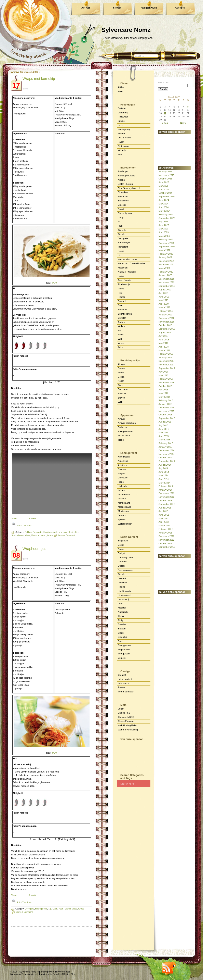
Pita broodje (124, 284)
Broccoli (122, 205)
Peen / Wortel (125, 280)
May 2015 (163, 432)
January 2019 (165, 315)
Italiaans (122, 499)
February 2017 (166, 379)
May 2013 (163, 518)
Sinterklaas (123, 146)
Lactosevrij (123, 599)
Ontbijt (121, 616)
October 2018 (165, 325)
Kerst (121, 125)
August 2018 (165, 332)
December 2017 (166, 361)
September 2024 (167, 197)
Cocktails (123, 562)
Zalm (120, 347)
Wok (120, 402)
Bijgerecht (123, 541)
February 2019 (166, 311)
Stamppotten (124, 645)
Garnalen (123, 230)
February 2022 (166, 254)
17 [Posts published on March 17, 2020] (165, 113)
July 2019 (163, 293)
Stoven (121, 398)
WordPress (65, 972)
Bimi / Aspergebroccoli (129, 188)
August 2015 (165, 422)
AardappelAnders (127, 176)
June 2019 (164, 297)
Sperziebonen (18, 535)
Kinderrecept (124, 595)
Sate (120, 305)
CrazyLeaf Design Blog (64, 974)
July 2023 (163, 222)
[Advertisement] (134, 755)
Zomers (122, 658)
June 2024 (164, 200)
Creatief (122, 675)
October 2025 (165, 179)
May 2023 (163, 229)
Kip (120, 255)
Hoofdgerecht (125, 591)
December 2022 (166, 243)
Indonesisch (124, 494)
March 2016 (164, 397)
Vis (119, 330)
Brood (121, 209)
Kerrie (121, 251)
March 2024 (164, 211)
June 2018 (164, 340)
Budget (121, 553)
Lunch (121, 603)
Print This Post (24, 526)
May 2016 (163, 393)
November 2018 (166, 322)
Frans (121, 482)
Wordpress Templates (21, 974)
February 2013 (166, 529)
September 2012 (167, 547)
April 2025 (164, 189)
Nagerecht (123, 612)
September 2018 (167, 329)
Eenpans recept (126, 570)
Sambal (122, 301)
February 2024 (166, 214)
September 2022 (167, 247)
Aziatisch (122, 465)
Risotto (121, 297)
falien (25, 89)
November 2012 (166, 540)
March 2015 (164, 440)
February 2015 (166, 443)
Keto (120, 91)
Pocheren (123, 389)
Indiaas (121, 490)
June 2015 (164, 429)
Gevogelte (29, 909)
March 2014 (164, 483)
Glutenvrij (123, 582)
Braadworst (124, 201)
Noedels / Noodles (127, 272)
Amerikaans (124, 457)
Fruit (120, 226)
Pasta (121, 276)
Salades (122, 624)
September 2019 (167, 286)
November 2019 (166, 282)
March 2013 (164, 526)
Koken (121, 381)
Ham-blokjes (124, 242)
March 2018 (164, 350)
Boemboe (123, 197)
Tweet (14, 518)
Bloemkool (123, 192)
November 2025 (166, 175)
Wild (120, 339)
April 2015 (164, 436)
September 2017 (167, 368)
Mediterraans (124, 507)
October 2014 (165, 457)
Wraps (121, 343)
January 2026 (165, 172)
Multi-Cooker (124, 436)
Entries (124, 713)
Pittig (120, 620)
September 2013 (167, 504)
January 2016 (165, 404)
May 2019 (163, 300)
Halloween (123, 117)
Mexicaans (123, 511)
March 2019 (164, 307)
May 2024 (163, 204)
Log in (121, 709)
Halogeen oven (125, 431)
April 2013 (164, 522)
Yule (120, 154)
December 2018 (166, 318)
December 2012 (166, 536)
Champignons (125, 213)
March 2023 (164, 236)
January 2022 (165, 257)
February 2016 (166, 400)
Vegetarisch (124, 650)
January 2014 (165, 490)
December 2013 (166, 493)
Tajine (121, 440)
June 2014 (164, 472)
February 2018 (166, 354)
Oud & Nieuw (125, 138)
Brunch (121, 549)
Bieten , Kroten (125, 184)
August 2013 (165, 508)
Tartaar (121, 322)
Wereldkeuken (125, 524)
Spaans (122, 519)
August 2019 (165, 290)
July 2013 (163, 511)
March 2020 (164, 268)
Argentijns (123, 461)
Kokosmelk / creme (127, 259)
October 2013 (165, 501)
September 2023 (167, 218)
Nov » (183, 123)
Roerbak (122, 393)
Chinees (122, 469)
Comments (126, 717)
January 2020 (165, 275)
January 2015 (165, 447)
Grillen (121, 377)
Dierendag (123, 113)
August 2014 (165, 465)
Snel (120, 641)
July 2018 (163, 336)
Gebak (121, 574)
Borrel (121, 545)
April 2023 (164, 232)
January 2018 (165, 357)
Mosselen (123, 268)
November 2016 (166, 382)
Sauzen (122, 629)
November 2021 (166, 264)
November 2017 (166, 365)
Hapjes (121, 587)
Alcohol (122, 180)
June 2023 (164, 225)
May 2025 (163, 186)
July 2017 (163, 372)
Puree (121, 289)
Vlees (28, 535)
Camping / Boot (126, 557)
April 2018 (164, 347)
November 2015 (166, 411)
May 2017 (163, 375)
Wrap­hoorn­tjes (34, 549)
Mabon (121, 134)
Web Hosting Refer (127, 725)
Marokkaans (124, 503)
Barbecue (123, 427)
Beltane (122, 108)
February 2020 (166, 272)
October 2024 (165, 193)
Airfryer (121, 364)
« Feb (165, 123)
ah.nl (54, 283)
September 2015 (167, 418)
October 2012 (165, 543)
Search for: (163, 83)
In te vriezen (124, 683)
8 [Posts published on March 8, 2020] (188, 107)
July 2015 (163, 425)
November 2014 (166, 454)
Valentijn (122, 150)
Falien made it (125, 679)
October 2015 (165, 415)
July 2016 (163, 390)
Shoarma (123, 310)
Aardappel (123, 171)
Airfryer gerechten (127, 423)
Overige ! (180, 8)
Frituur (121, 373)
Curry (121, 217)
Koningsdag (124, 129)
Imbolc (121, 121)
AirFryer (86, 8)
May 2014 (163, 475)
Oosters (122, 515)
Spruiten (122, 318)
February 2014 (166, 486)
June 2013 (164, 515)
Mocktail (122, 608)
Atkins (121, 87)
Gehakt (121, 234)
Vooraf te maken (126, 692)
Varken (121, 326)
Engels (121, 474)
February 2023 (166, 239)
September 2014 (167, 461)
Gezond (122, 578)
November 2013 (166, 497)
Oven (121, 385)
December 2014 (166, 450)
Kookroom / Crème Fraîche (131, 263)
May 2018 (163, 343)
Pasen (121, 142)
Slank (121, 633)
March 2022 (164, 250)
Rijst (120, 293)
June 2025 (164, 182)
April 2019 (164, 304)
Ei (119, 222)
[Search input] (135, 784)
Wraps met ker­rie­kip (39, 79)
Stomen (117, 8)
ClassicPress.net (126, 721)
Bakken (28, 532)
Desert (121, 566)
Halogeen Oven (149, 8)
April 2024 (164, 207)
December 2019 (166, 279)
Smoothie (123, 637)
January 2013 (165, 533)
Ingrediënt (123, 247)
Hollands (122, 486)
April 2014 (164, 479)
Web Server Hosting (128, 730)
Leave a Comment (24, 912)
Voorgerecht (124, 654)
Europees (123, 478)
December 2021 (166, 261)
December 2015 (166, 407)
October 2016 (165, 386)
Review (122, 687)
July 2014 (163, 468)
